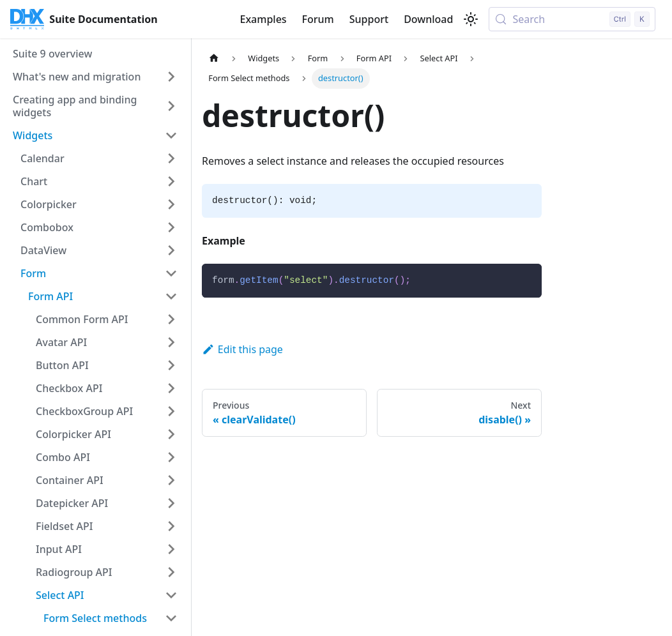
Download (428, 19)
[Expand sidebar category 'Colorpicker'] (171, 204)
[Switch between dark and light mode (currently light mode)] (471, 19)
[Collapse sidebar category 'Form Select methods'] (171, 618)
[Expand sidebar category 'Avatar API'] (171, 342)
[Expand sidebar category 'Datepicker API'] (171, 503)
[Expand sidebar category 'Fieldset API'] (171, 526)
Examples (263, 19)
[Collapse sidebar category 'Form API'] (171, 296)
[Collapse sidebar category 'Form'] (171, 273)
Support (369, 19)
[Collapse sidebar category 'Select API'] (171, 595)
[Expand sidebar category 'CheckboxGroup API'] (171, 411)
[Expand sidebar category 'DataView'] (171, 250)
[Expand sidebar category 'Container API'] (171, 480)
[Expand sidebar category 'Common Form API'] (171, 319)
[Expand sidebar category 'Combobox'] (171, 227)
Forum (318, 19)
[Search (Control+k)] (572, 19)
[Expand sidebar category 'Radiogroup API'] (171, 572)
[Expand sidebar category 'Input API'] (171, 549)
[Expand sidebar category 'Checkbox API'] (171, 388)
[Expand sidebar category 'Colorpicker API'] (171, 434)
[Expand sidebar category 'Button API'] (171, 365)
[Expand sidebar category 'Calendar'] (171, 158)
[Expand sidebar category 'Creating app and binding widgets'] (171, 106)
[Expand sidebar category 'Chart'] (171, 181)
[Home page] (214, 58)
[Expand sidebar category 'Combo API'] (171, 457)
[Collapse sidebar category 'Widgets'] (171, 135)
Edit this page (242, 349)
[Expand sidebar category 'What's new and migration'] (171, 77)
